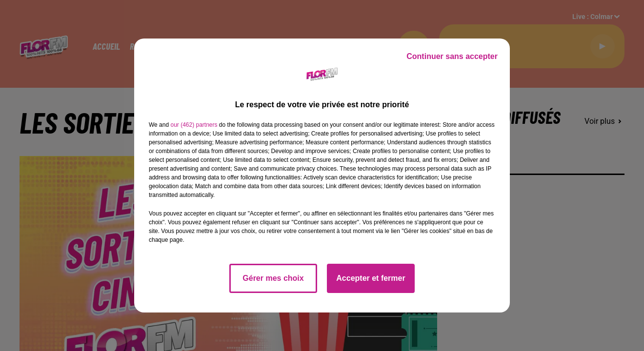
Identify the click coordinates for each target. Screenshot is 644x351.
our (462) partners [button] (194, 125)
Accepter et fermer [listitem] (371, 278)
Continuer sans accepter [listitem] (452, 56)
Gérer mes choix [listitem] (273, 278)
